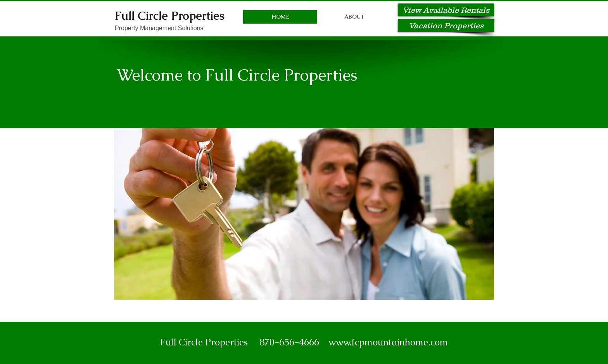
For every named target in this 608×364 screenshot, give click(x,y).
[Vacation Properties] (446, 25)
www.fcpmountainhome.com (388, 342)
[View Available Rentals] (446, 10)
